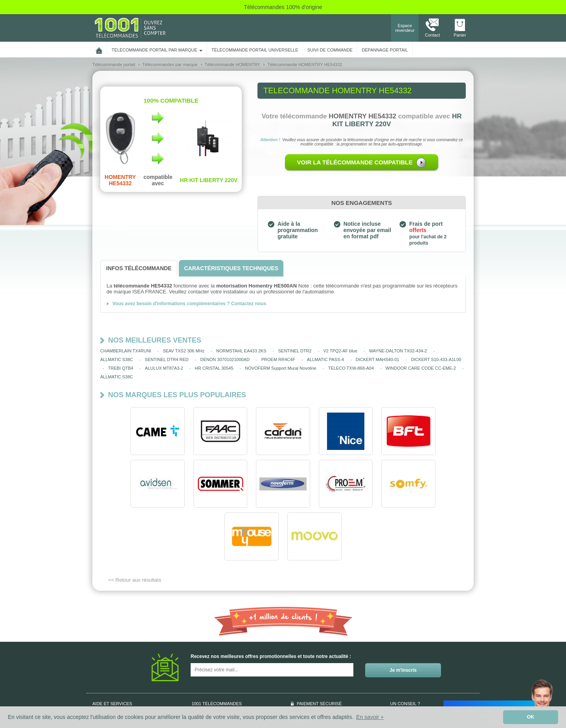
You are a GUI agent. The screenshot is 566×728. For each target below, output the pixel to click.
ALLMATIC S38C (117, 359)
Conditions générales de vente (221, 670)
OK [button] (531, 717)
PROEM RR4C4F (278, 359)
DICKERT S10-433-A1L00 (436, 359)
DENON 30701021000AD (225, 359)
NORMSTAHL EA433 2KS (241, 351)
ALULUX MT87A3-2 (164, 368)
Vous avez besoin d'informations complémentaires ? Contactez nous (189, 304)
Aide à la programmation (116, 670)
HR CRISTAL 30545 (214, 368)
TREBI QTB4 (121, 368)
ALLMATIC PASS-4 (325, 359)
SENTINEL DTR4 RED (166, 359)
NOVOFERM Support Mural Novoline (281, 368)
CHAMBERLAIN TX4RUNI (126, 351)
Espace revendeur (405, 28)
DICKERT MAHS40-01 (378, 359)
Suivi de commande (111, 678)
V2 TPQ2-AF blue (340, 351)
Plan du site (203, 686)
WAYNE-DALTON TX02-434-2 (398, 351)
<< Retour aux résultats (135, 527)
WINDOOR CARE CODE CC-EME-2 (421, 368)
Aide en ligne (105, 686)
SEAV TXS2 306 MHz (184, 351)
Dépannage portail (385, 50)
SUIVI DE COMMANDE (330, 50)
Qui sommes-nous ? (112, 662)
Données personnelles (213, 662)
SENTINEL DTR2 (295, 351)
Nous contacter (422, 665)
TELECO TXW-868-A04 (351, 368)
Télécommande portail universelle (255, 50)
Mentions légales (208, 678)
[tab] (139, 268)
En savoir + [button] (370, 717)
